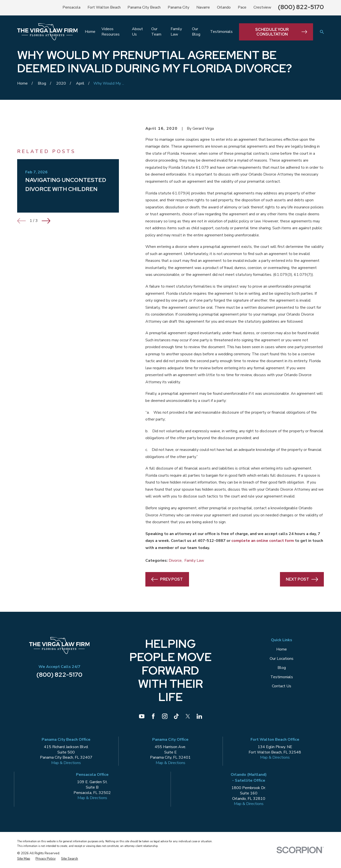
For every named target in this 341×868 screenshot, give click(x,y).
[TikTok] (176, 716)
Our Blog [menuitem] (196, 32)
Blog (282, 668)
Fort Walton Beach (104, 7)
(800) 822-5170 (301, 7)
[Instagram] (165, 716)
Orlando (224, 7)
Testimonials (282, 677)
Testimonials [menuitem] (221, 32)
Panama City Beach (144, 7)
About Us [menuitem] (137, 32)
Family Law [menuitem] (176, 32)
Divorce (175, 561)
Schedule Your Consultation (281, 32)
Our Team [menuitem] (156, 32)
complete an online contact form (263, 541)
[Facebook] (153, 716)
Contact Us (282, 686)
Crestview (262, 7)
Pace (242, 7)
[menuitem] (24, 859)
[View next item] (46, 221)
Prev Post (167, 579)
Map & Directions (66, 763)
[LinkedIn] (199, 716)
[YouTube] (142, 716)
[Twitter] (188, 716)
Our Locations (282, 659)
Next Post (302, 579)
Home (282, 649)
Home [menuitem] (90, 32)
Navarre (203, 7)
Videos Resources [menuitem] (111, 32)
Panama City (178, 7)
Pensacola (71, 7)
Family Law (194, 561)
